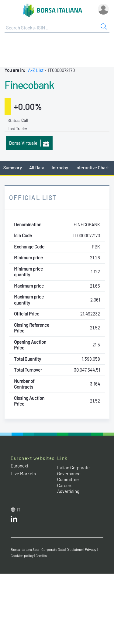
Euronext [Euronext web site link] (19, 466)
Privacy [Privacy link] (91, 549)
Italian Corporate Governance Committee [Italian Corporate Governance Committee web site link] (73, 473)
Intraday (60, 167)
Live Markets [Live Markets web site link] (23, 474)
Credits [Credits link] (41, 555)
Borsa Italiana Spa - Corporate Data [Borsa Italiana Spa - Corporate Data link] (38, 549)
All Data (37, 167)
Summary (13, 167)
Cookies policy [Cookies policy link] (22, 555)
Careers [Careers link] (65, 485)
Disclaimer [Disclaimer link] (75, 549)
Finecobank (29, 85)
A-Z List (36, 70)
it (19, 510)
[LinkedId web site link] (14, 520)
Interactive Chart (92, 167)
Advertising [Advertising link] (68, 491)
